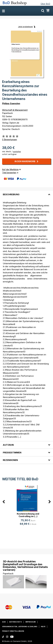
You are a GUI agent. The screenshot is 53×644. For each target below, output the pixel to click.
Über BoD (45, 4)
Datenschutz (16, 622)
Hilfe (43, 627)
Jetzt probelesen (26, 27)
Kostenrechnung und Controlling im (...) (28, 515)
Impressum (31, 622)
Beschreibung (11, 194)
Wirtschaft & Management (15, 110)
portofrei (17, 151)
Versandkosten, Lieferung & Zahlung (20, 627)
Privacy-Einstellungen (13, 631)
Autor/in (8, 445)
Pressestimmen (12, 453)
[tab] (26, 193)
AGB (4, 622)
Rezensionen (10, 460)
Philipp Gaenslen (11, 103)
